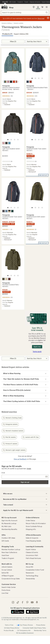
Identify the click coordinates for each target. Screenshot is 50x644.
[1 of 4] (32, 78)
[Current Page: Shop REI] (5, 2)
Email (3, 473)
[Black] (9, 82)
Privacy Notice (41, 625)
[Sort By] (37, 41)
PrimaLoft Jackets (10, 443)
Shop (11, 7)
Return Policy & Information (36, 523)
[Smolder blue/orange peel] (3, 211)
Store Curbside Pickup (34, 526)
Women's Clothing (7, 23)
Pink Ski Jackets (9, 437)
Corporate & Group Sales (11, 578)
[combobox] (25, 12)
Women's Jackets (18, 23)
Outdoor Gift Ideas (8, 538)
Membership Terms (40, 630)
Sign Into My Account (9, 520)
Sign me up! (25, 482)
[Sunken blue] (28, 82)
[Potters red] (15, 82)
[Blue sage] (3, 82)
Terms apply (37, 351)
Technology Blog (32, 575)
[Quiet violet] (6, 82)
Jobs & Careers (7, 567)
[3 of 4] (39, 78)
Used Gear (5, 555)
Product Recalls (9, 630)
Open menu (47, 7)
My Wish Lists (6, 526)
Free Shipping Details (33, 541)
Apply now (37, 346)
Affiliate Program (8, 575)
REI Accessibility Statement (25, 633)
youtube (32, 602)
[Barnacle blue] (6, 211)
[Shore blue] (9, 143)
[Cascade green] (12, 211)
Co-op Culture (7, 570)
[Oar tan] (9, 211)
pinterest (27, 602)
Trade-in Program (8, 558)
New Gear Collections (9, 552)
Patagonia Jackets (10, 424)
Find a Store (6, 590)
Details (29, 468)
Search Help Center (9, 587)
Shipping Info (31, 529)
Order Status (30, 520)
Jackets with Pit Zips (31, 437)
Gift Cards (5, 541)
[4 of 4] (42, 78)
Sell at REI (5, 573)
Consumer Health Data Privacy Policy (34, 628)
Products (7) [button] (7, 34)
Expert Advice (31, 549)
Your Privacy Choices (25, 625)
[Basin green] (3, 279)
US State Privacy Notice (12, 628)
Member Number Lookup (11, 549)
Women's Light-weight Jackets (14, 450)
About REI (29, 567)
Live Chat (5, 593)
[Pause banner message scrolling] (48, 18)
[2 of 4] (35, 78)
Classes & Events (32, 552)
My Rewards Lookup (9, 523)
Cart (42, 7)
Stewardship (30, 578)
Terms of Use (9, 625)
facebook (23, 602)
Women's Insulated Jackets (13, 431)
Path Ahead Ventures (33, 558)
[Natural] (6, 279)
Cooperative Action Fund (35, 570)
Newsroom (30, 573)
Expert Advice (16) (21, 34)
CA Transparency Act (24, 630)
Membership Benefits (9, 529)
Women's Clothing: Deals (12, 418)
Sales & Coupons (32, 538)
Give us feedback (20, 459)
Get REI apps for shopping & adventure (25, 608)
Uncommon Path (32, 555)
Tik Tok (18, 602)
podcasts (37, 602)
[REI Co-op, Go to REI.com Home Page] (4, 7)
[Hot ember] (12, 82)
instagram (13, 602)
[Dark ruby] (9, 279)
